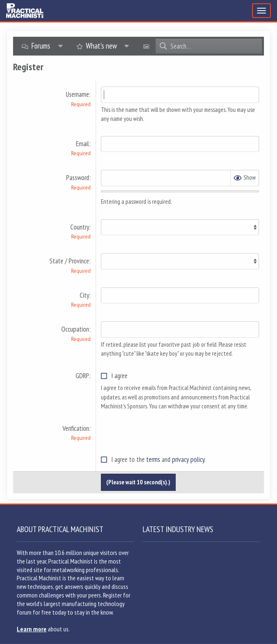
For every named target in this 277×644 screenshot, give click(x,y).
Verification (76, 428)
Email (83, 144)
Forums (41, 46)
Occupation (75, 329)
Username (77, 94)
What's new (101, 46)
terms (153, 459)
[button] (60, 46)
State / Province (69, 261)
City (84, 295)
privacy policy (188, 459)
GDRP (82, 376)
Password (78, 178)
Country (80, 227)
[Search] (216, 46)
